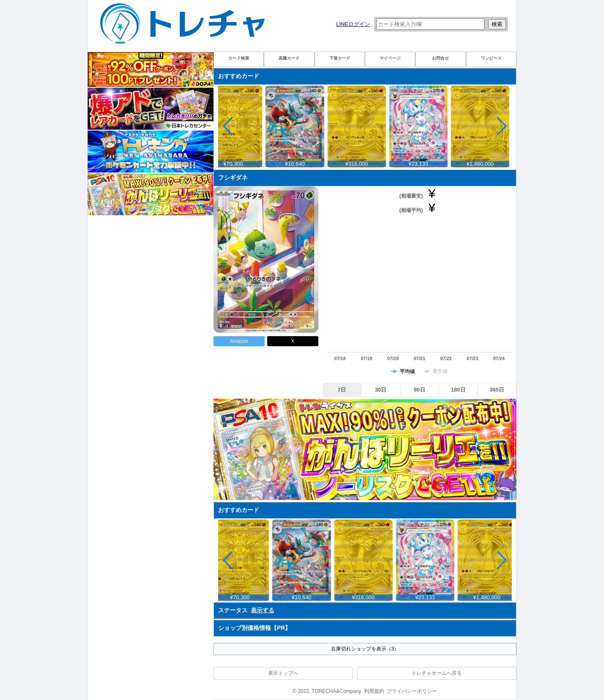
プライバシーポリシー (412, 691)
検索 (497, 24)
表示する (263, 610)
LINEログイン (353, 24)
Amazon (239, 341)
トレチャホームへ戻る (437, 673)
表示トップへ (283, 673)
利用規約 (374, 691)
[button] (502, 126)
